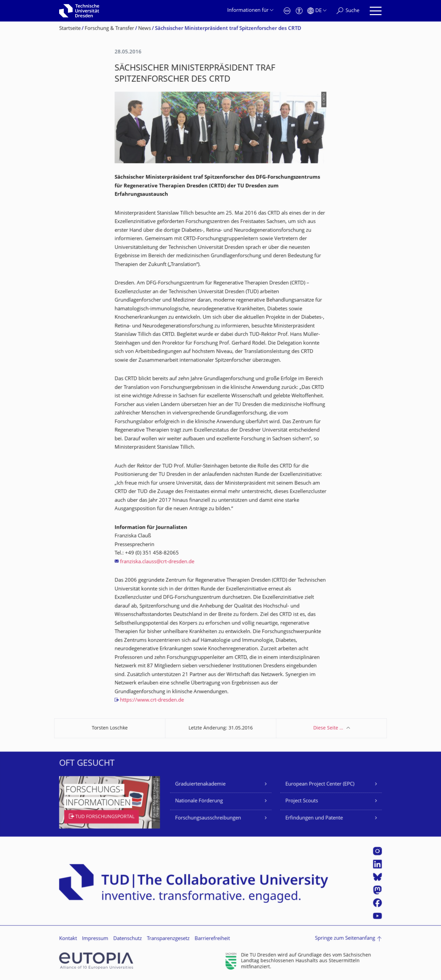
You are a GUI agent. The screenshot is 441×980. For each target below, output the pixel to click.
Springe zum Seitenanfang (345, 939)
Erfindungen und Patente (314, 818)
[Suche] (348, 11)
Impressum (95, 939)
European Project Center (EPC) (320, 784)
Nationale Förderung (199, 801)
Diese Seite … (328, 728)
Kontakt (68, 939)
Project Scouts (302, 801)
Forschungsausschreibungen (208, 818)
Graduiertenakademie (200, 784)
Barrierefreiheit (212, 939)
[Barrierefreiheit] (299, 11)
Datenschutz (128, 939)
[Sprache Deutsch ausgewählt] (317, 11)
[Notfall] (287, 11)
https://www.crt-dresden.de (152, 700)
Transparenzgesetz (168, 939)
